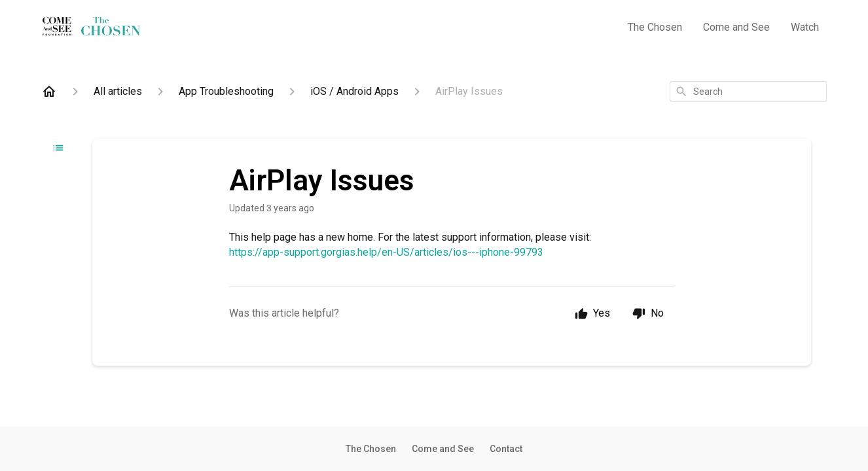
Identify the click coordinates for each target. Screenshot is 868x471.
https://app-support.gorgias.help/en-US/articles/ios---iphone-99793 (386, 252)
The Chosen (655, 27)
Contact (506, 449)
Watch (805, 27)
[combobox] (748, 92)
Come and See (736, 27)
